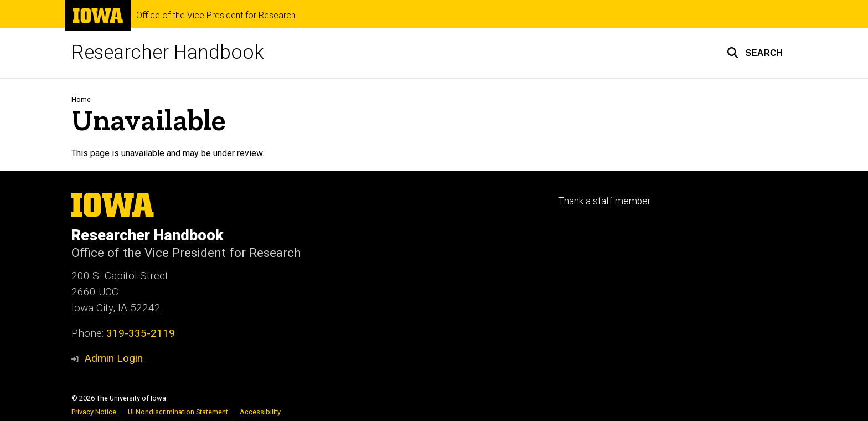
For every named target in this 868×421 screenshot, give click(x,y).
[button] (755, 53)
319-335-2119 (141, 333)
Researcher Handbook (168, 52)
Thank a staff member (604, 201)
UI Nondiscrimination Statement (178, 412)
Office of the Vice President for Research (216, 16)
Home (81, 99)
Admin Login (113, 358)
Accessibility (260, 412)
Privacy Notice (94, 412)
